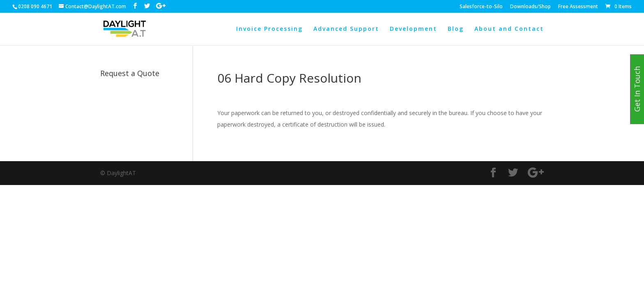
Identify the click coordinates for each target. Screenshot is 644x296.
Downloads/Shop (530, 7)
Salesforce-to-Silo (481, 7)
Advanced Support (346, 29)
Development (413, 29)
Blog (456, 29)
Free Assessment (578, 7)
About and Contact (509, 29)
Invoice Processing (269, 29)
